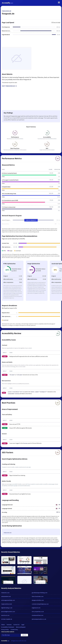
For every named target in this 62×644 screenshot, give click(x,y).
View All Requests (31, 220)
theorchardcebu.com (38, 596)
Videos (3, 625)
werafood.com (5, 615)
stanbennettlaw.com (38, 615)
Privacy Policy (5, 629)
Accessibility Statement (8, 627)
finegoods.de (7, 11)
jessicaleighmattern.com (8, 612)
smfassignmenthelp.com (8, 600)
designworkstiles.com (38, 600)
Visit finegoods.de (9, 86)
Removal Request (21, 627)
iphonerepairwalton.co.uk (39, 619)
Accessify (7, 3)
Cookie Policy (14, 629)
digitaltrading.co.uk (7, 608)
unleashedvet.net (6, 596)
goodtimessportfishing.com (40, 593)
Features (9, 625)
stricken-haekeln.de (7, 619)
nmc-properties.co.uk (38, 612)
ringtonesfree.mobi (7, 604)
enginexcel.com (36, 608)
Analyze (24, 635)
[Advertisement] (31, 42)
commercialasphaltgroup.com (40, 604)
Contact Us (16, 625)
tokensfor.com (5, 593)
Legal (23, 625)
